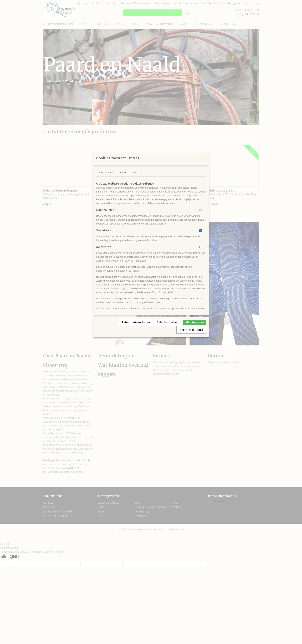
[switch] (201, 215)
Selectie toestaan (168, 327)
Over (135, 178)
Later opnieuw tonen (136, 327)
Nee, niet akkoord (191, 335)
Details (123, 178)
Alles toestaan (195, 327)
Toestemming (106, 178)
